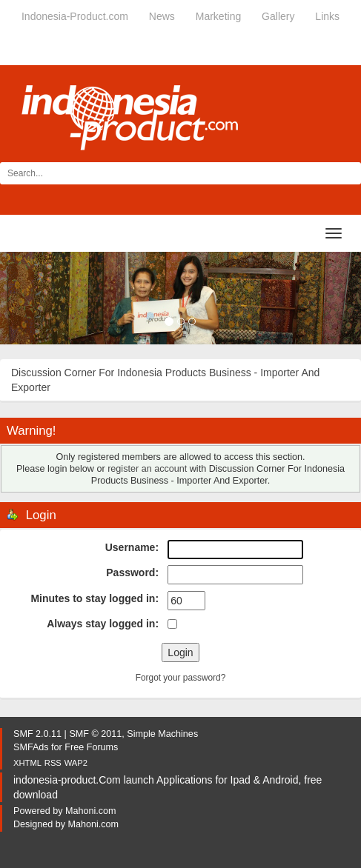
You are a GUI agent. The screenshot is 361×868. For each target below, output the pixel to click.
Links (327, 16)
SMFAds (31, 747)
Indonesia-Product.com (75, 16)
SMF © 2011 (95, 734)
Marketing (218, 16)
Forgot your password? (181, 678)
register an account (147, 469)
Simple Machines (162, 734)
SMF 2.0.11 (37, 734)
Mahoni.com (91, 811)
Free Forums (91, 747)
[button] (27, 298)
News (162, 16)
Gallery (278, 16)
